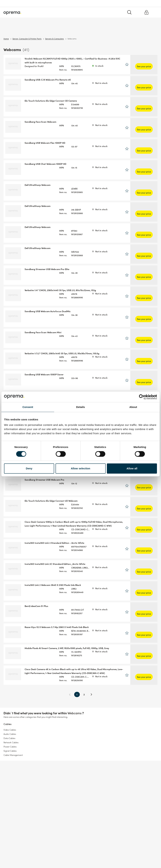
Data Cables (9, 744)
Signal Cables (10, 756)
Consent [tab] (28, 407)
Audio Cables (10, 739)
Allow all (132, 468)
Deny (29, 468)
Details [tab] (80, 407)
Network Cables (11, 748)
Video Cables (10, 735)
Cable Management (13, 761)
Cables (47, 30)
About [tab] (133, 407)
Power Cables (10, 752)
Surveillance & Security (15, 30)
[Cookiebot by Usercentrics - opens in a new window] (142, 397)
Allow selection (81, 468)
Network (35, 30)
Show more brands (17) (16, 206)
